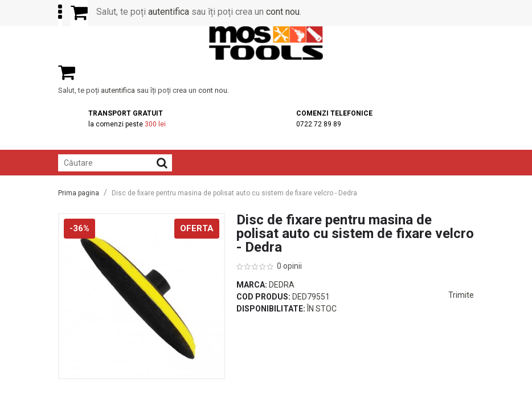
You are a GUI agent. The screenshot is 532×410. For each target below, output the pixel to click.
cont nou (283, 12)
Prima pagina (79, 193)
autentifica (169, 12)
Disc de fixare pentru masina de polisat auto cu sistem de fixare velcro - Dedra (234, 193)
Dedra (282, 285)
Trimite (461, 295)
